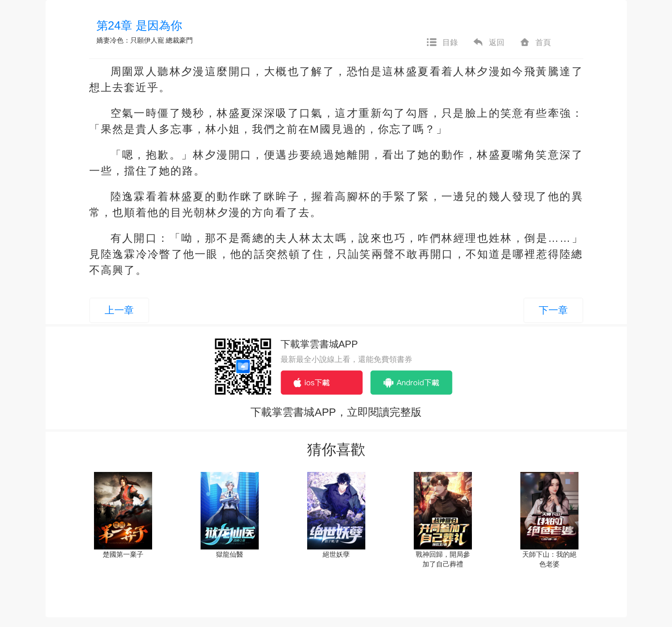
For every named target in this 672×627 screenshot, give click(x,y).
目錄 (442, 43)
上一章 (119, 310)
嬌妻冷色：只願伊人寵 (130, 40)
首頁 (535, 43)
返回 (488, 43)
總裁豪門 (179, 40)
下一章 (553, 310)
